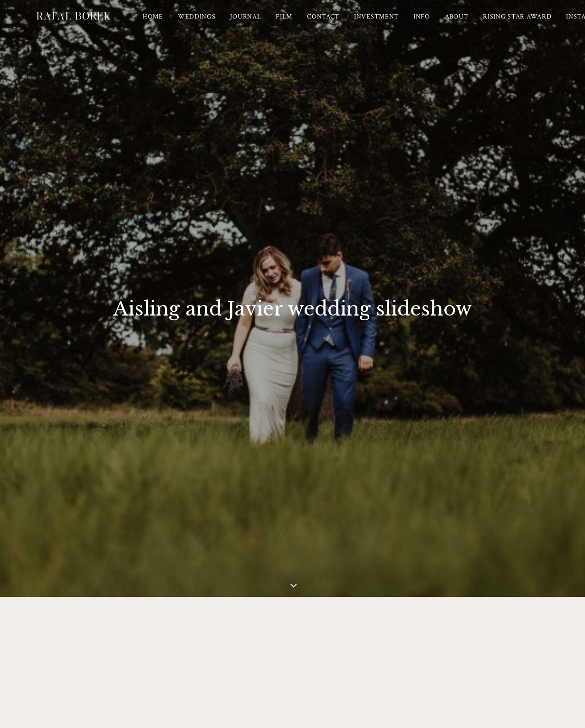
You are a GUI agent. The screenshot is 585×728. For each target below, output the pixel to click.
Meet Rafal (273, 634)
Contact (349, 23)
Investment (402, 23)
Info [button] (447, 23)
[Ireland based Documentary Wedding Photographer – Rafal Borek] (86, 23)
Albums (314, 634)
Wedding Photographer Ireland (371, 689)
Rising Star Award (543, 23)
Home (178, 23)
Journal (272, 23)
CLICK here (315, 423)
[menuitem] (178, 23)
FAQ (396, 634)
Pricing (233, 634)
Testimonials (357, 634)
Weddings (222, 23)
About (482, 23)
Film (310, 23)
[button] (285, 707)
